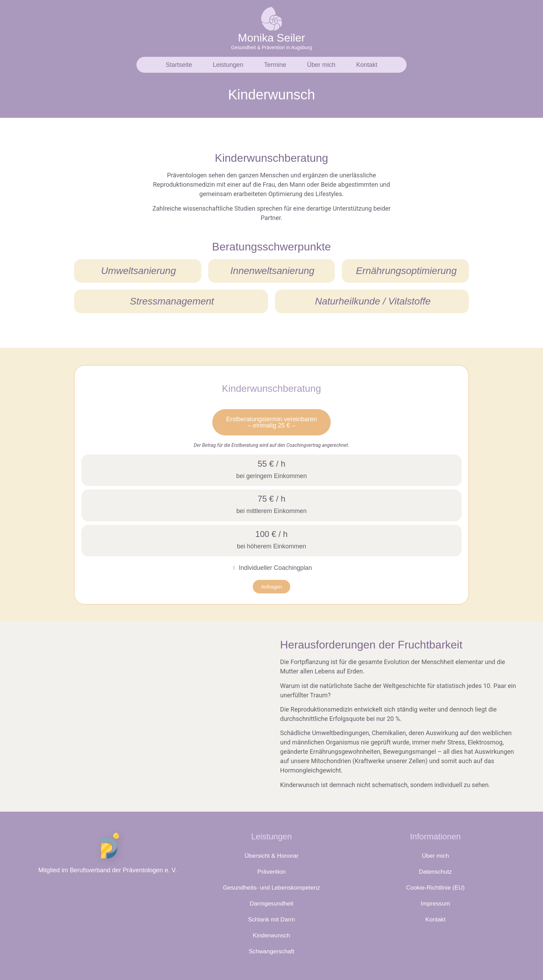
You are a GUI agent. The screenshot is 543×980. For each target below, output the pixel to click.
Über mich (321, 65)
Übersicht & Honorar (271, 856)
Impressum (435, 903)
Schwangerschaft (271, 951)
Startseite (179, 65)
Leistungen (228, 65)
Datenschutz (435, 872)
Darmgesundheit (271, 903)
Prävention (271, 872)
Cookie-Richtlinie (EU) (435, 888)
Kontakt (367, 65)
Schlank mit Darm (271, 919)
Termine (275, 65)
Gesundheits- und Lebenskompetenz (271, 888)
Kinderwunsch (271, 935)
